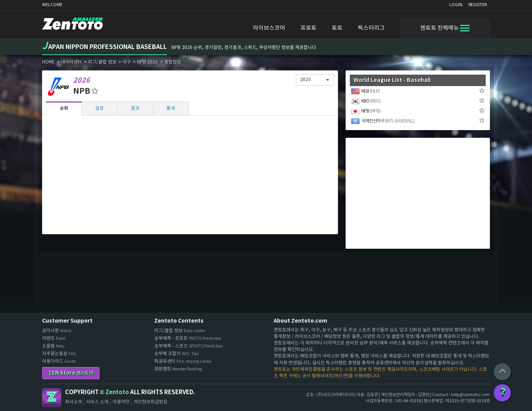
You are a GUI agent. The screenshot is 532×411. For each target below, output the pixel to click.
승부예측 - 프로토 (188, 338)
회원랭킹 (178, 369)
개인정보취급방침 (150, 402)
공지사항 (57, 331)
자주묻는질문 (59, 354)
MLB (365, 91)
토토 (337, 28)
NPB (366, 111)
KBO (366, 101)
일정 (100, 108)
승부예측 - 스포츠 (188, 346)
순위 (64, 108)
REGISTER (478, 5)
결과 (135, 108)
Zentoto (52, 398)
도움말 (53, 346)
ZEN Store (71, 373)
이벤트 (54, 338)
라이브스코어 (269, 28)
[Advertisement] (190, 177)
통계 (171, 108)
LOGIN (456, 5)
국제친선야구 (383, 121)
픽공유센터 (183, 361)
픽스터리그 (371, 28)
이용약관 (121, 402)
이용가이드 (59, 361)
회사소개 (73, 402)
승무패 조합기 (176, 354)
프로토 (308, 28)
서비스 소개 (97, 402)
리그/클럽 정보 (180, 331)
